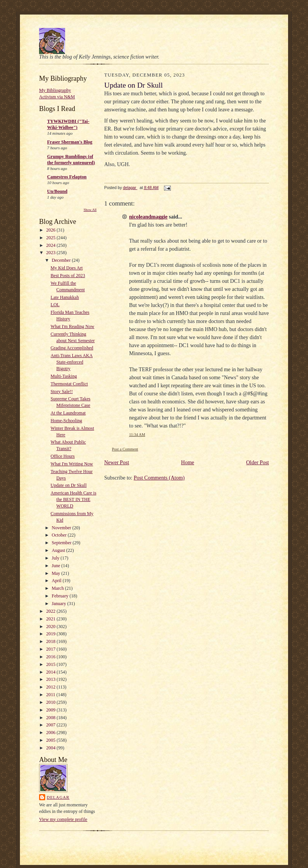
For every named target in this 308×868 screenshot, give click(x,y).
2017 (52, 649)
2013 (52, 679)
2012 (52, 687)
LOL (55, 305)
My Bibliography (55, 90)
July (56, 558)
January (59, 604)
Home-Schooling (66, 421)
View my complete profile (63, 819)
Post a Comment (125, 449)
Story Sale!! (62, 392)
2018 (52, 641)
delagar (58, 797)
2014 (52, 672)
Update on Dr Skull (69, 485)
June (57, 566)
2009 (52, 710)
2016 (52, 657)
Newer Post (117, 463)
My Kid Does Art (67, 268)
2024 (52, 245)
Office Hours (63, 456)
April (57, 581)
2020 (52, 627)
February (61, 596)
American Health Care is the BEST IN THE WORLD (73, 499)
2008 (52, 718)
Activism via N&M (57, 97)
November (62, 528)
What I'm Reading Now (72, 326)
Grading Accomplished (72, 348)
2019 (52, 634)
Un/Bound (57, 191)
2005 (52, 740)
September (62, 543)
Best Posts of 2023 (68, 276)
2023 (52, 253)
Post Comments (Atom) (159, 478)
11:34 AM (137, 435)
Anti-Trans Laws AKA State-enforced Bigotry (72, 362)
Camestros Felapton (67, 177)
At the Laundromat (68, 413)
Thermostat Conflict (69, 384)
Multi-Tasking (64, 376)
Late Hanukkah (65, 297)
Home (188, 463)
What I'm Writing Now (72, 464)
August (59, 550)
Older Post (258, 463)
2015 (52, 664)
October (60, 535)
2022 (52, 611)
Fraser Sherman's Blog (70, 142)
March (58, 588)
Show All (90, 210)
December (62, 260)
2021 (52, 619)
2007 (52, 725)
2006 (52, 733)
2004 (52, 748)
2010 (52, 702)
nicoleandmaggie (148, 217)
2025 (52, 238)
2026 (52, 230)
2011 (52, 695)
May (57, 573)
